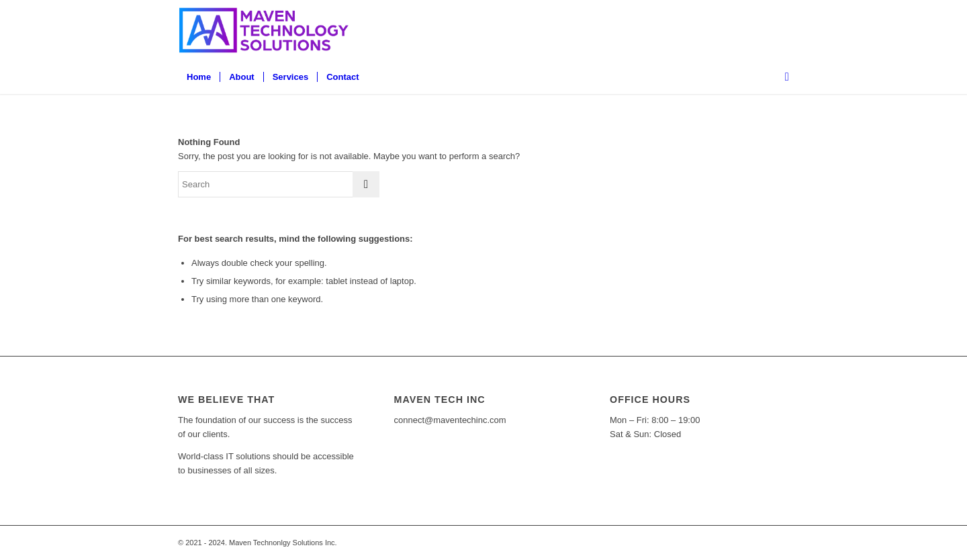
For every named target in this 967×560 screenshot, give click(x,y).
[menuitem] (199, 77)
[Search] (783, 77)
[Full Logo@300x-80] (266, 30)
